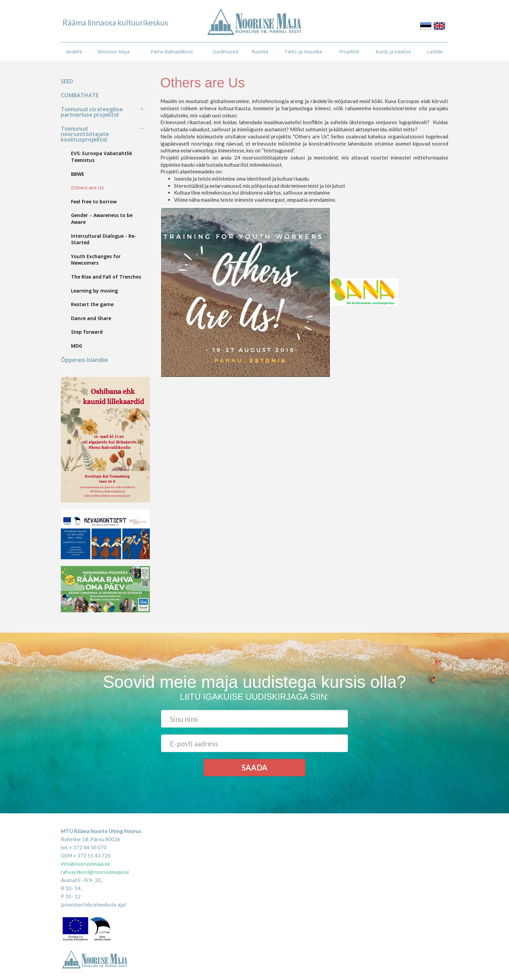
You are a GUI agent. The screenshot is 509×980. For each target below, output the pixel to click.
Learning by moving (94, 291)
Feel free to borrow (94, 202)
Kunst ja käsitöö (393, 52)
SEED (67, 81)
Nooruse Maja (113, 52)
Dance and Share (91, 318)
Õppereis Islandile (84, 360)
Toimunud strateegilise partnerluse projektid (92, 112)
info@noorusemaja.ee (85, 864)
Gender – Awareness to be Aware (102, 219)
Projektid (349, 52)
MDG (77, 346)
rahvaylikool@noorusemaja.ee (95, 872)
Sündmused (225, 52)
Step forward (87, 332)
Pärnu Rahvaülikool (172, 52)
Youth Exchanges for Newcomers (96, 260)
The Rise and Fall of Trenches (106, 277)
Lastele (435, 52)
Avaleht (74, 52)
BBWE (78, 174)
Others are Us (87, 188)
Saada (255, 768)
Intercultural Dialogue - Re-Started (104, 239)
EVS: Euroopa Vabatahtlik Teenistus (102, 157)
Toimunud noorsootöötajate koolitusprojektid (85, 134)
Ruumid (260, 52)
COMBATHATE (80, 95)
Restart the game (92, 304)
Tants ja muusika (303, 52)
